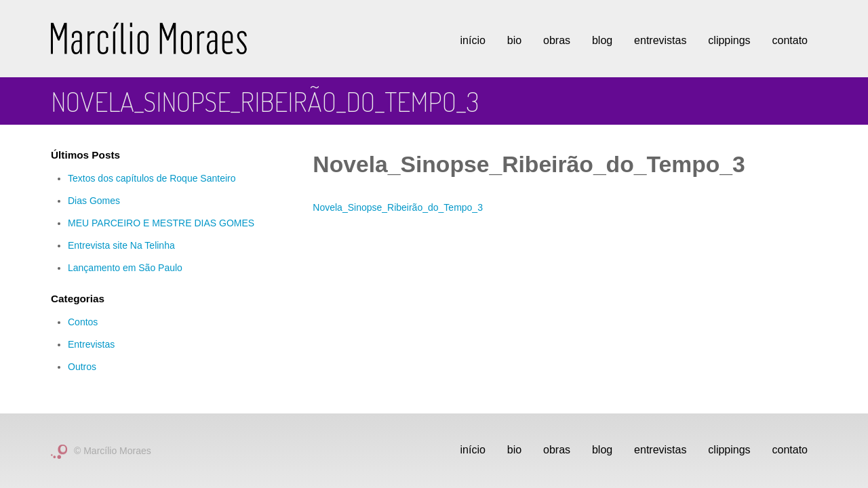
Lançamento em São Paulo (125, 268)
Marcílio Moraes (149, 38)
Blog (602, 40)
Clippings (729, 40)
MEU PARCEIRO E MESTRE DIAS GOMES (161, 223)
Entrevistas (660, 40)
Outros (82, 367)
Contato (790, 40)
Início (473, 40)
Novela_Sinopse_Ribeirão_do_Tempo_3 (398, 207)
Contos (83, 322)
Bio (514, 40)
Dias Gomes (94, 201)
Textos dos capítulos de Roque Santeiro (152, 178)
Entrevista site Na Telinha (121, 245)
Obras (557, 40)
